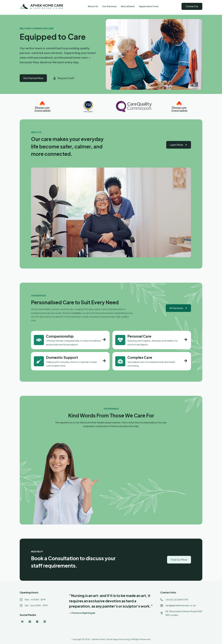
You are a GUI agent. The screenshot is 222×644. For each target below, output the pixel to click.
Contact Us (192, 6)
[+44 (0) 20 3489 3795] (162, 600)
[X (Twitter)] (30, 622)
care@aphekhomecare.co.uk (180, 605)
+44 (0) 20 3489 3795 (177, 600)
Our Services (110, 6)
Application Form (149, 6)
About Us (93, 6)
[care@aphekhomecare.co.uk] (162, 606)
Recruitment (128, 6)
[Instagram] (37, 622)
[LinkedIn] (45, 622)
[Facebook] (22, 622)
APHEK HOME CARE (47, 5)
